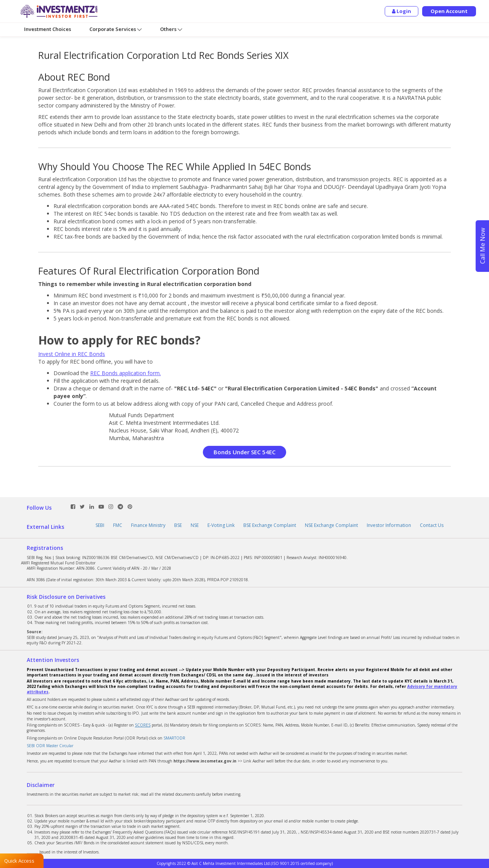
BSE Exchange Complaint (270, 525)
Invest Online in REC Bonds (72, 354)
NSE (195, 525)
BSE (178, 525)
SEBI (100, 525)
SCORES (143, 725)
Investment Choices (48, 29)
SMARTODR (174, 738)
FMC (118, 525)
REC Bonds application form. (125, 373)
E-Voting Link (221, 525)
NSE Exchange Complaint (331, 525)
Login (402, 11)
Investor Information (389, 525)
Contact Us (432, 525)
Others (171, 29)
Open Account (449, 11)
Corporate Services (116, 29)
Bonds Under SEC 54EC (244, 452)
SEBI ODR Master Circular (50, 746)
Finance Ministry (148, 525)
